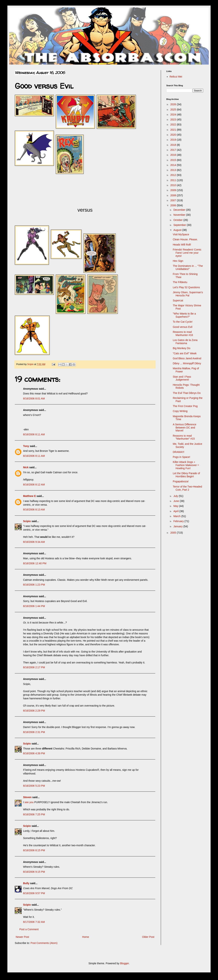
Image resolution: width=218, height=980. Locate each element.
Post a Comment (29, 929)
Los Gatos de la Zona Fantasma (185, 342)
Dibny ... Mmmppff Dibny (187, 363)
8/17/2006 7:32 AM (34, 922)
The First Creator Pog (185, 406)
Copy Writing (180, 411)
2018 (174, 145)
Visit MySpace (181, 234)
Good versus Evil (183, 327)
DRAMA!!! (178, 452)
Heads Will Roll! (182, 245)
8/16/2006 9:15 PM (34, 872)
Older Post (148, 937)
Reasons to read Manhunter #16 (183, 333)
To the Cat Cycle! (183, 322)
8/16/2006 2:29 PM (34, 711)
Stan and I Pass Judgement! (182, 378)
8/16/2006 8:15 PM (34, 850)
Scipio (27, 521)
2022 (174, 125)
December (180, 210)
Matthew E (29, 496)
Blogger (124, 963)
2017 (174, 150)
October (178, 220)
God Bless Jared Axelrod (187, 358)
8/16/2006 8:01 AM (34, 399)
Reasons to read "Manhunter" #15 (184, 437)
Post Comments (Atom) (44, 943)
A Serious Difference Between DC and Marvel (184, 428)
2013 (174, 170)
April (176, 511)
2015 (174, 160)
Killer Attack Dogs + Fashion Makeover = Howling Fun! (186, 465)
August (178, 230)
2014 (174, 165)
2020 (174, 135)
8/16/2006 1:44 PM (34, 606)
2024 (174, 115)
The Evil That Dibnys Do (187, 393)
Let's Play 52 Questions (186, 287)
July (176, 496)
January (178, 526)
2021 (174, 130)
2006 (174, 205)
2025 (174, 110)
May (176, 506)
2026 (174, 104)
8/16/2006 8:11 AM (34, 434)
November (180, 215)
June (176, 501)
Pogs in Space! (181, 457)
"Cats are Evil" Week (185, 353)
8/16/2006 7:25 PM (34, 814)
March (177, 516)
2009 (174, 190)
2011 (174, 180)
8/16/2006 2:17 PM (34, 667)
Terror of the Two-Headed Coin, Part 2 (187, 488)
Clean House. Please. (185, 239)
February (179, 521)
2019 (174, 140)
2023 (174, 120)
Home (86, 937)
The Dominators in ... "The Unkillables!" (188, 267)
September (180, 225)
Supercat (178, 300)
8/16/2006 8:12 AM (34, 485)
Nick (26, 467)
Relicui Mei (176, 77)
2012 (174, 175)
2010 (174, 185)
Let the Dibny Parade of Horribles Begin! (186, 475)
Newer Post (22, 937)
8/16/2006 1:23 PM (34, 585)
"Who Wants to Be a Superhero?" (184, 315)
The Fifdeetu (180, 282)
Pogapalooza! (181, 481)
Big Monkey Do (182, 348)
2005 (174, 533)
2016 (174, 155)
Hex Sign (178, 261)
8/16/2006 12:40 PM (35, 563)
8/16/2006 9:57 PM (34, 893)
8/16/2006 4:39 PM (34, 753)
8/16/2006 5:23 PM (34, 786)
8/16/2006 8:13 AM (34, 510)
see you (29, 802)
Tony (26, 446)
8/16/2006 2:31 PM (34, 732)
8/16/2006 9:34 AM (34, 542)
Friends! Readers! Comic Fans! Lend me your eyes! (187, 253)
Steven (27, 797)
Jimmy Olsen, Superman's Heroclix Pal (188, 294)
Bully (26, 883)
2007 (174, 200)
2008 (174, 195)
